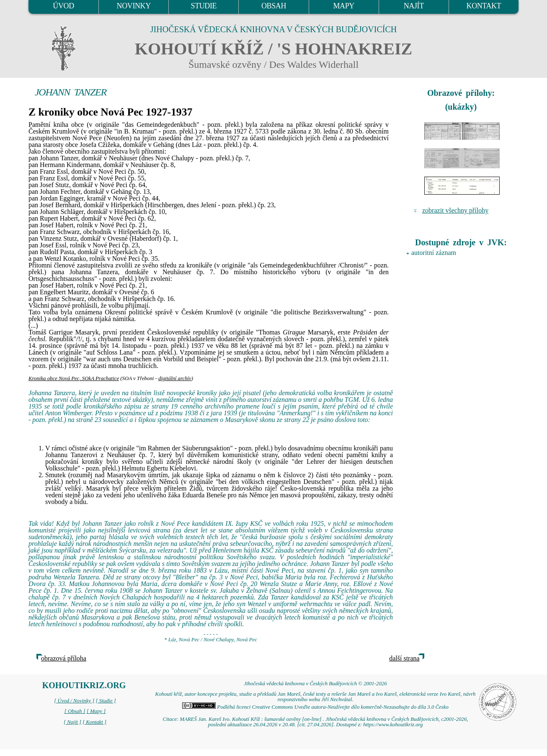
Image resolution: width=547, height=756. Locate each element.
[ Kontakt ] (94, 722)
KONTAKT (484, 6)
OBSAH (274, 6)
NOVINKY (134, 6)
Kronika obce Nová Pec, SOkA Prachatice (74, 378)
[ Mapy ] (96, 711)
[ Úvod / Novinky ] (74, 701)
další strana (404, 658)
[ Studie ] (106, 701)
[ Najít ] (72, 722)
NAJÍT (414, 6)
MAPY (343, 6)
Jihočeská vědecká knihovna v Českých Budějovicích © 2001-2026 (315, 684)
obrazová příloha (64, 658)
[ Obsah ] (75, 711)
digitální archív (175, 378)
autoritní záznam (434, 253)
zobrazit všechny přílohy (455, 210)
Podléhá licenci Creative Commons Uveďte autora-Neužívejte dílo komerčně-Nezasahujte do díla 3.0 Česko (315, 707)
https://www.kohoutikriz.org (393, 725)
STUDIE (204, 6)
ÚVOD (63, 6)
